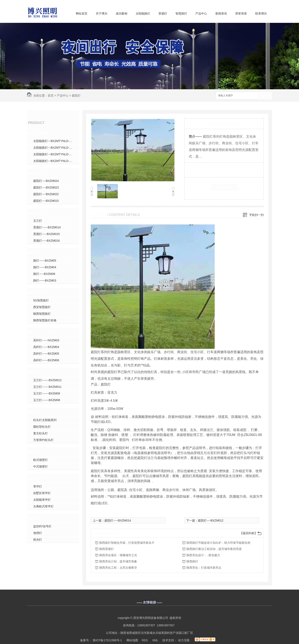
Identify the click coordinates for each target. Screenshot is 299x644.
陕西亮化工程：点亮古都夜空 (118, 568)
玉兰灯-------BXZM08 (47, 400)
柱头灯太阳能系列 (45, 420)
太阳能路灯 (143, 13)
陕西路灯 (192, 561)
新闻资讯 (221, 13)
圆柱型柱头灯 (42, 427)
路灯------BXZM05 (45, 261)
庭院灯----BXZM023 (46, 187)
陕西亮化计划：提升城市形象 (118, 561)
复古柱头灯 (40, 433)
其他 (37, 518)
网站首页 (82, 13)
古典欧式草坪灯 (43, 506)
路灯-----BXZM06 (44, 274)
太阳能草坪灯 (42, 500)
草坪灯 (39, 479)
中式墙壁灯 (40, 466)
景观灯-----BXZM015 (47, 234)
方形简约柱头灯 (43, 440)
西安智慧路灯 (42, 307)
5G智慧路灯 (41, 300)
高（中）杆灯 (44, 332)
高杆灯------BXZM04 (46, 347)
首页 (51, 95)
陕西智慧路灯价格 (45, 320)
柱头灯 (39, 412)
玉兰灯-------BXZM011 (47, 387)
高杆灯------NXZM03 (46, 340)
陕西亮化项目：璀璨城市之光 (118, 555)
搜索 (265, 96)
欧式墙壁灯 (40, 460)
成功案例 (121, 13)
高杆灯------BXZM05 (46, 354)
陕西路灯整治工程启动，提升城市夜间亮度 (214, 549)
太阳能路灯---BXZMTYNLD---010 (55, 161)
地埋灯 (38, 533)
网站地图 (132, 640)
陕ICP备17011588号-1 (107, 640)
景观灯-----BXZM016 (47, 241)
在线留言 (224, 187)
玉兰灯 (38, 221)
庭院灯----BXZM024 (46, 181)
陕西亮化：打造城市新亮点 (204, 568)
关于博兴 (102, 13)
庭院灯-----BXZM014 (118, 520)
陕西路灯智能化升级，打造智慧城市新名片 (127, 543)
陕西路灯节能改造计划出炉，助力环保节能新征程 (218, 543)
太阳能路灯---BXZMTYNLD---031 (55, 141)
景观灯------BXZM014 (47, 227)
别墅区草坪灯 (42, 493)
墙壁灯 (39, 452)
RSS (145, 640)
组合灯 (39, 372)
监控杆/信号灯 (42, 526)
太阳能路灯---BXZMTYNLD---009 (55, 154)
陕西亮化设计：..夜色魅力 (203, 555)
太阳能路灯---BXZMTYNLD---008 (55, 148)
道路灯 (39, 253)
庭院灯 (76, 95)
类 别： (196, 169)
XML (156, 640)
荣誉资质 (241, 13)
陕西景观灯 (107, 549)
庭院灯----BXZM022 (46, 194)
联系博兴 (261, 13)
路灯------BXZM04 (45, 267)
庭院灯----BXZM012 (211, 520)
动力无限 (184, 640)
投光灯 (38, 540)
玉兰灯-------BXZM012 (47, 380)
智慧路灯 (181, 13)
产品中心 (201, 13)
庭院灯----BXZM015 (46, 201)
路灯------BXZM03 (45, 280)
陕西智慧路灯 (42, 314)
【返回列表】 (249, 533)
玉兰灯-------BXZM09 (47, 393)
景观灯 (163, 13)
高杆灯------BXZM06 (46, 360)
